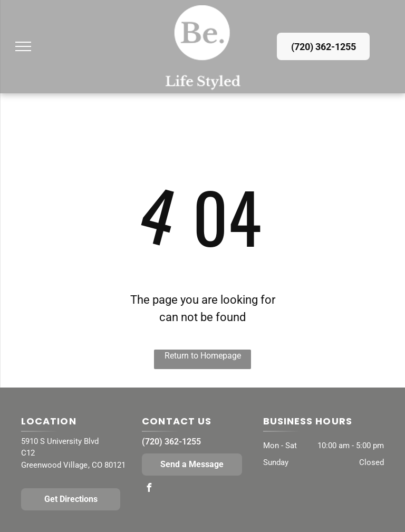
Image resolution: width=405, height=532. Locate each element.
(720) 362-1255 (171, 442)
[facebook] (149, 489)
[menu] (23, 46)
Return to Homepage (203, 356)
